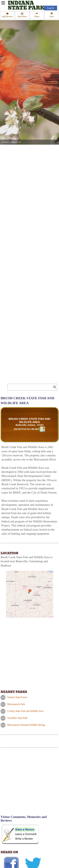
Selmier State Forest (17, 697)
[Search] (31, 387)
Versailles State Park (17, 718)
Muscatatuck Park (16, 704)
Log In (51, 8)
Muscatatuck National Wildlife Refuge (26, 725)
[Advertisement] (29, 783)
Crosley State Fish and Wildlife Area (25, 711)
